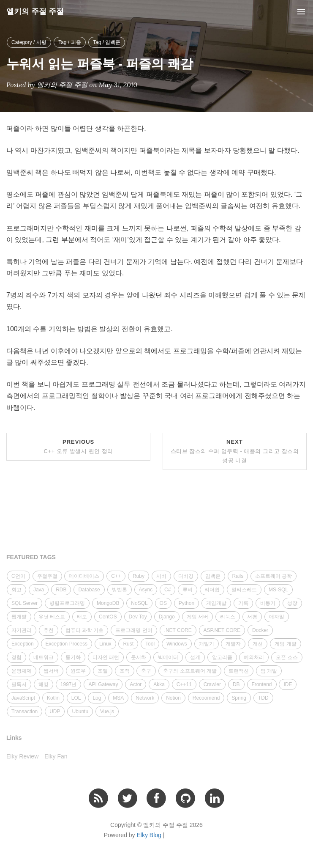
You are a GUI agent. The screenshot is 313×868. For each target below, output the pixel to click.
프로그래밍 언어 (134, 630)
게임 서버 (197, 617)
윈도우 (78, 671)
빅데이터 (168, 657)
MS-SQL (278, 590)
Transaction (24, 711)
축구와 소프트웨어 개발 (190, 671)
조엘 (103, 671)
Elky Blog (149, 835)
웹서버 (51, 671)
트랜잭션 (239, 671)
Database (89, 590)
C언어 (18, 576)
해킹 (44, 684)
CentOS (108, 617)
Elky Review (22, 756)
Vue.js (107, 711)
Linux (105, 644)
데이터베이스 (84, 576)
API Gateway (103, 684)
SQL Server (24, 603)
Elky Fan (56, 756)
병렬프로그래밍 (67, 603)
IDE (288, 684)
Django (167, 617)
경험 (16, 657)
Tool (150, 644)
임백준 (213, 576)
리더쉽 (212, 590)
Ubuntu (80, 711)
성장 (292, 603)
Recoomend (206, 698)
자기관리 (22, 630)
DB (236, 684)
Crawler (212, 684)
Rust (128, 644)
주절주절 (47, 576)
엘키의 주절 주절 (35, 11)
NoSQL (139, 603)
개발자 (233, 644)
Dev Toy (138, 617)
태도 (82, 617)
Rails (238, 576)
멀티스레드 (244, 590)
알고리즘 (222, 657)
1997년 (69, 684)
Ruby (139, 576)
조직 (125, 671)
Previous (79, 446)
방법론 (120, 590)
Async (146, 590)
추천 (49, 630)
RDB (61, 590)
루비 (188, 590)
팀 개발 (269, 671)
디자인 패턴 (106, 657)
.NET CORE (178, 630)
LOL (76, 698)
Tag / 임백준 (107, 42)
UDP (55, 711)
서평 (252, 617)
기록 (243, 603)
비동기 (268, 603)
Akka (159, 684)
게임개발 (216, 603)
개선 (258, 644)
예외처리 (254, 657)
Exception (23, 644)
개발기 (207, 644)
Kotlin (53, 698)
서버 (161, 576)
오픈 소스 (287, 657)
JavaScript (23, 698)
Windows (177, 644)
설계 (195, 657)
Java (39, 590)
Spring (239, 698)
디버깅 (186, 576)
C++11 (184, 684)
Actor (136, 684)
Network (145, 698)
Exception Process (67, 644)
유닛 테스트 (52, 617)
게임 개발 (285, 644)
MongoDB (108, 603)
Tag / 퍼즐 (69, 42)
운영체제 (22, 671)
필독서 (19, 684)
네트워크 (44, 657)
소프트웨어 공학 (274, 576)
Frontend (262, 684)
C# (167, 590)
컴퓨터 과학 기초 (85, 630)
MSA (118, 698)
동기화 (73, 657)
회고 (16, 590)
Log (97, 698)
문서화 (139, 657)
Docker (260, 630)
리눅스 (228, 617)
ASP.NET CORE (222, 630)
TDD (263, 698)
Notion (173, 698)
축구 (146, 671)
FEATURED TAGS (31, 557)
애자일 (277, 617)
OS (163, 603)
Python (186, 603)
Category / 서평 (29, 42)
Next (235, 451)
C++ (116, 576)
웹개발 (19, 617)
